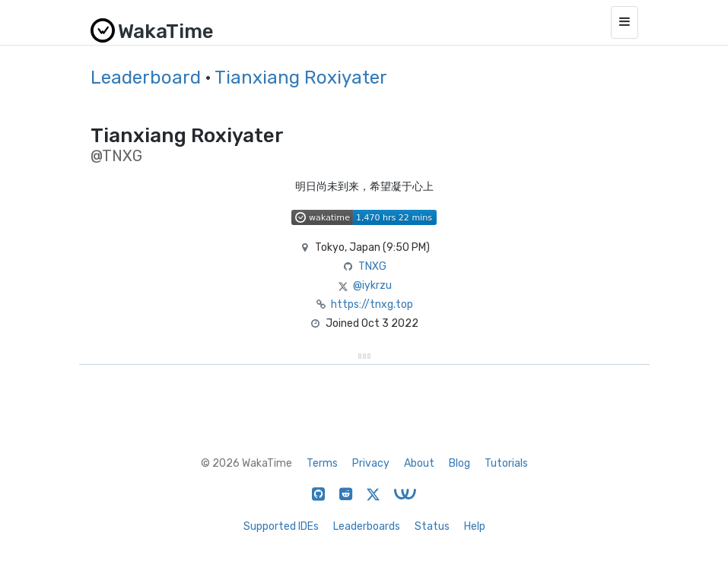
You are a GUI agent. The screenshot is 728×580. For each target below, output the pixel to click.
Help (475, 526)
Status (432, 526)
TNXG (372, 266)
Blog (459, 463)
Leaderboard (146, 78)
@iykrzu (372, 285)
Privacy (371, 463)
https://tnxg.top (372, 304)
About (419, 463)
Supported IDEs (281, 526)
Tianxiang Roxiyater (301, 78)
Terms (322, 463)
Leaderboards (367, 526)
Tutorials (506, 463)
